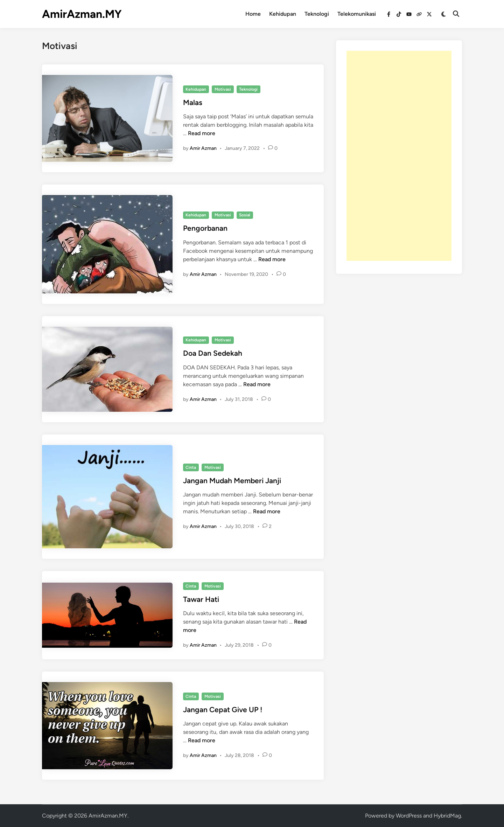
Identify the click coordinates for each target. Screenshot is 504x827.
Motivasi (223, 89)
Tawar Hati (201, 599)
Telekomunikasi (357, 14)
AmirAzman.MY (82, 14)
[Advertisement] (399, 156)
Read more (202, 133)
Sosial (245, 215)
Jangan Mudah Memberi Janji (232, 481)
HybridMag (447, 816)
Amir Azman (203, 148)
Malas (193, 102)
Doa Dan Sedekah (213, 353)
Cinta (191, 467)
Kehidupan (283, 14)
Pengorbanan (205, 228)
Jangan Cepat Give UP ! (223, 710)
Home (253, 14)
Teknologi (317, 14)
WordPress (409, 816)
